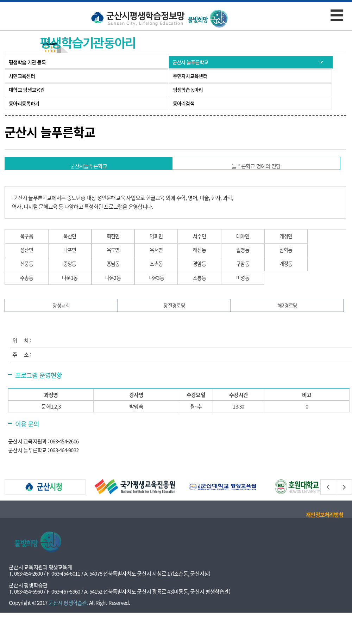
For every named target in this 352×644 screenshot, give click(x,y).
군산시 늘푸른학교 (190, 62)
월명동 (262, 263)
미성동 (262, 301)
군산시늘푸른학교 (89, 166)
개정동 (309, 282)
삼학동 (309, 263)
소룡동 (215, 301)
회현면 (122, 244)
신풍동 (28, 282)
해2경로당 (287, 333)
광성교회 (61, 333)
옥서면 (168, 263)
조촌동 (168, 282)
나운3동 (169, 301)
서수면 (215, 244)
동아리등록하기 (24, 103)
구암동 (262, 282)
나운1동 (75, 301)
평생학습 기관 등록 (27, 62)
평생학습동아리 (188, 90)
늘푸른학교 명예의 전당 (256, 166)
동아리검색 (184, 103)
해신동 (215, 263)
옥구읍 (28, 244)
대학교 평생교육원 (27, 90)
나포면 (75, 263)
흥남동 (122, 282)
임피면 (168, 244)
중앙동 (75, 282)
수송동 (28, 301)
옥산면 (75, 244)
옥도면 (122, 263)
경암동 (215, 282)
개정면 (309, 244)
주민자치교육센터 (190, 76)
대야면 (262, 244)
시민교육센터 (22, 76)
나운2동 (122, 301)
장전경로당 (174, 333)
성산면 (28, 263)
